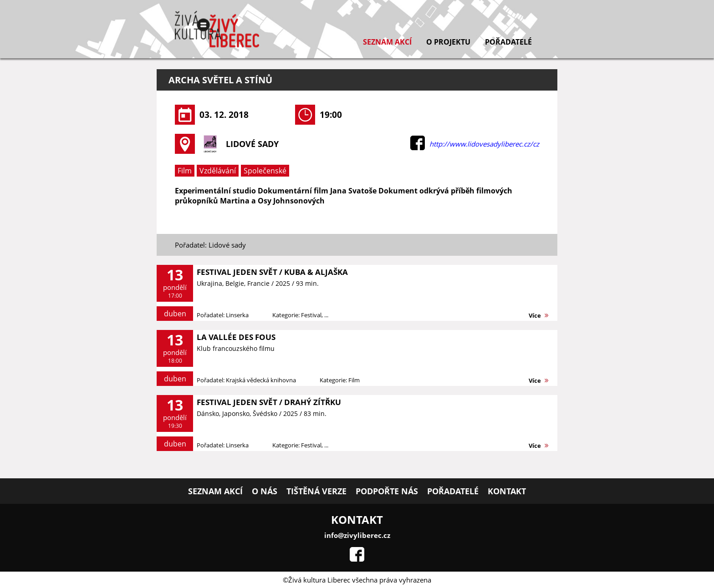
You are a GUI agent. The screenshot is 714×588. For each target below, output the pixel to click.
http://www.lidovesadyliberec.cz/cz (484, 144)
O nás (265, 491)
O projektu (448, 42)
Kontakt (507, 491)
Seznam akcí (387, 42)
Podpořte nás (387, 491)
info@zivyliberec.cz (357, 535)
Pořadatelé (508, 42)
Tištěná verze (316, 491)
